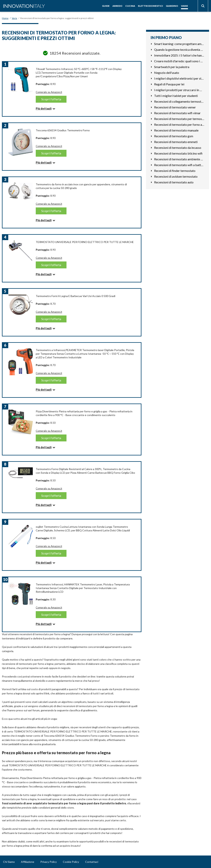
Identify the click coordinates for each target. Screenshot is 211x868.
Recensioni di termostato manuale (176, 130)
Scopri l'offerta (51, 99)
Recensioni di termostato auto (174, 182)
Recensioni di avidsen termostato (176, 176)
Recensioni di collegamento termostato (179, 101)
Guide (106, 6)
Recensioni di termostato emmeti (176, 142)
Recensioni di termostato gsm (174, 136)
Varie (184, 6)
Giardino (172, 6)
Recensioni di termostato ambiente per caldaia (179, 159)
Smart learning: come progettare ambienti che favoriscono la (179, 44)
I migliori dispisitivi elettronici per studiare (179, 78)
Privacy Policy (49, 862)
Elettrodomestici (150, 6)
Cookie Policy (71, 862)
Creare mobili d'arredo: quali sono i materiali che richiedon (179, 61)
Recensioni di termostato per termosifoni (179, 119)
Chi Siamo (9, 862)
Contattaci (92, 862)
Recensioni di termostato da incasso (178, 148)
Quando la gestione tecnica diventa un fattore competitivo (179, 50)
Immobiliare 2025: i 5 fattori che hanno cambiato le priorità (179, 55)
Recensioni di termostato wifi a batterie (179, 165)
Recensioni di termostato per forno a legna (179, 124)
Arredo (117, 6)
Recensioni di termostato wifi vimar (177, 113)
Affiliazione (28, 862)
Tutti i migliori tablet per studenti (176, 96)
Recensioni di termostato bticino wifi (178, 153)
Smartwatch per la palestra (172, 67)
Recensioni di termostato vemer (175, 107)
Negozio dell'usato (167, 73)
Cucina (130, 6)
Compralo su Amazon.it (49, 92)
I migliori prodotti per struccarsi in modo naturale (179, 90)
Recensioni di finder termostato (175, 171)
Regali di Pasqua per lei (169, 84)
